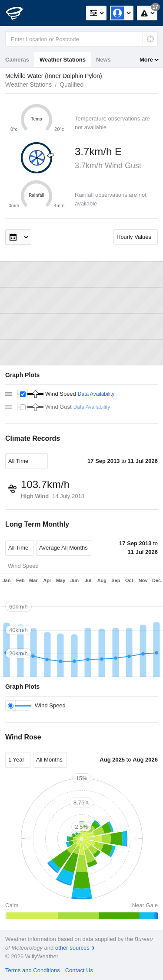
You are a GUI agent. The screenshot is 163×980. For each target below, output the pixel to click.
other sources (72, 948)
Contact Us (79, 970)
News (103, 60)
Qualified (72, 85)
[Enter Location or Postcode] (81, 39)
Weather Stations (63, 60)
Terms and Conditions (33, 970)
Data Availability (96, 394)
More (146, 60)
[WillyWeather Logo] (20, 13)
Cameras (17, 60)
